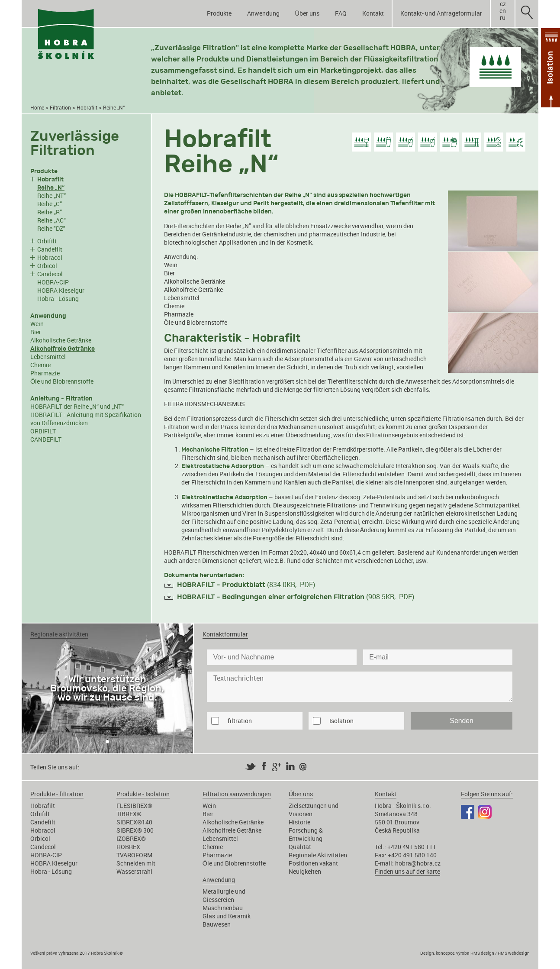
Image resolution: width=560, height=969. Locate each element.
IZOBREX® (131, 838)
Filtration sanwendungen (237, 794)
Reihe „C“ (50, 204)
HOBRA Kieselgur (61, 290)
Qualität (300, 847)
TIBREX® (129, 814)
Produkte (219, 13)
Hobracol (50, 257)
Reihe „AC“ (51, 220)
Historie (299, 822)
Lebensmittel (48, 357)
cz (503, 4)
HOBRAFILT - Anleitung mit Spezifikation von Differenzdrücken (86, 419)
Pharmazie (45, 373)
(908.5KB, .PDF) (296, 597)
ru (503, 18)
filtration (240, 721)
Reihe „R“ (50, 212)
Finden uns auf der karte (407, 871)
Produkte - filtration (57, 794)
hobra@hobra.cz (418, 863)
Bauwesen (217, 924)
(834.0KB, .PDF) (246, 585)
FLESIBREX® (134, 806)
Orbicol (47, 266)
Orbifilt (47, 241)
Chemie (40, 365)
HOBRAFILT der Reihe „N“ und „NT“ (77, 406)
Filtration (60, 108)
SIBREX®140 (134, 822)
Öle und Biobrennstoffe (62, 381)
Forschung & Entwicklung (306, 834)
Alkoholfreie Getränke (193, 289)
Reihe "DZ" (51, 228)
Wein (37, 324)
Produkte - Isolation (143, 794)
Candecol (50, 274)
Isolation (341, 721)
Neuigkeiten (305, 871)
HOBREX (128, 847)
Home (37, 108)
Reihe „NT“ (51, 195)
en (503, 11)
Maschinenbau (223, 908)
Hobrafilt (87, 108)
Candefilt (50, 249)
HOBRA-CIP (53, 282)
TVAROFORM (134, 855)
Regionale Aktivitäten (318, 855)
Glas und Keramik (227, 916)
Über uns (307, 13)
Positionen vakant (313, 863)
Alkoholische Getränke (61, 340)
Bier (36, 332)
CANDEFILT (46, 439)
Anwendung (263, 13)
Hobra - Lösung (58, 299)
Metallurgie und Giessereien (224, 895)
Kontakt (373, 13)
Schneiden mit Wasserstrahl (136, 867)
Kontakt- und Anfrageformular (441, 13)
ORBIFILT (43, 431)
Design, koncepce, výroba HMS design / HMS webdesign (475, 953)
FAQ (341, 13)
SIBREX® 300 (135, 830)
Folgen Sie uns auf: (487, 794)
